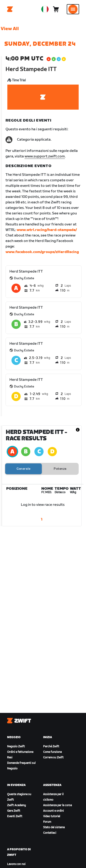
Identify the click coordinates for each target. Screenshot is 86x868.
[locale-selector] (45, 9)
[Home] (10, 9)
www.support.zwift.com (45, 156)
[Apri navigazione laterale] (73, 9)
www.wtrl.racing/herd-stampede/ (47, 230)
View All (10, 29)
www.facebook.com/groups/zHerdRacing (42, 252)
